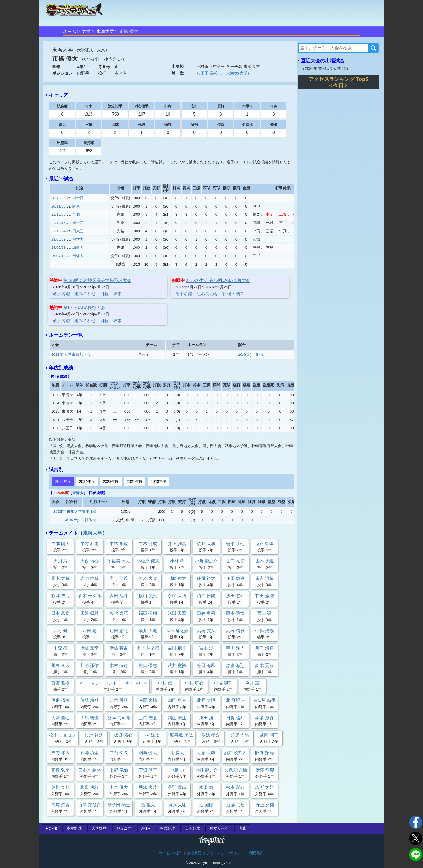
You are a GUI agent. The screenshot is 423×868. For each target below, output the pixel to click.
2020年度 (158, 482)
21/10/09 (58, 214)
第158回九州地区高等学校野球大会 (97, 280)
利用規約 (257, 853)
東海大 (78, 493)
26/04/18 (58, 256)
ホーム (70, 31)
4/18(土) (72, 520)
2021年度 (135, 482)
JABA (146, 829)
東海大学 (105, 31)
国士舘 (78, 198)
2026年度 (63, 482)
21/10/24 (58, 231)
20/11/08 (58, 206)
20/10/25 (58, 198)
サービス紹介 (170, 853)
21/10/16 (58, 223)
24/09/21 (58, 248)
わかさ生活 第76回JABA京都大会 (218, 280)
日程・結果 (111, 294)
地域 (242, 829)
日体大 (78, 256)
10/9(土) (245, 355)
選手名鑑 (61, 294)
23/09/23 (58, 239)
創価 (76, 214)
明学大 (78, 239)
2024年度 (87, 482)
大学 (86, 31)
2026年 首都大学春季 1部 (75, 511)
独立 (219, 829)
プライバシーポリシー (225, 853)
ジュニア (124, 829)
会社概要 (194, 853)
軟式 (168, 829)
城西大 (78, 248)
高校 (74, 829)
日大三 (78, 231)
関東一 (78, 206)
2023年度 (111, 482)
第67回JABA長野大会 (84, 308)
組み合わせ (85, 294)
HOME (51, 829)
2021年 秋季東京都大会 (71, 355)
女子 (192, 829)
